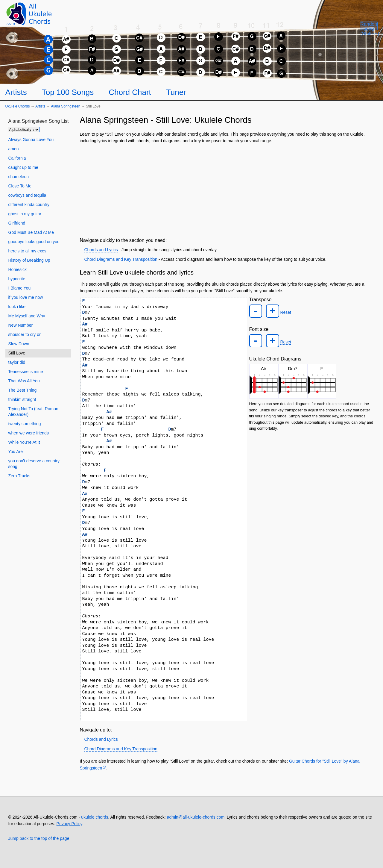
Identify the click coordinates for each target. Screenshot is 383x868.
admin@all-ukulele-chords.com (196, 817)
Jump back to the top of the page (39, 838)
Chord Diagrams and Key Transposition (121, 259)
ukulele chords (95, 817)
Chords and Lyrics (101, 250)
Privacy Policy (69, 824)
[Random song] (351, 32)
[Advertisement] (228, 189)
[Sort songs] (24, 130)
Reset (283, 311)
